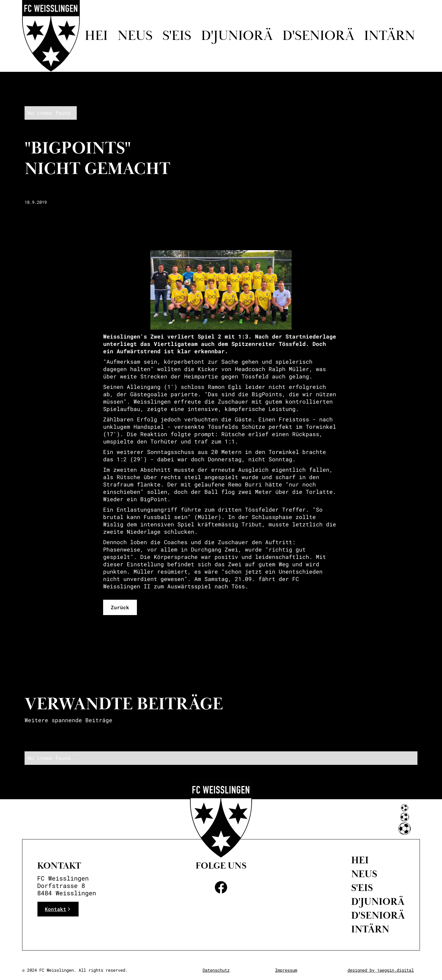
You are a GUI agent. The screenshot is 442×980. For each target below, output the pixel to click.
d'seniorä (318, 36)
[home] (51, 36)
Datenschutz (216, 970)
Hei (96, 36)
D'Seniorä (378, 916)
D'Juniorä (378, 902)
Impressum (286, 970)
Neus (135, 36)
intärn (390, 36)
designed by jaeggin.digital (381, 970)
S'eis (177, 36)
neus (364, 874)
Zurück (120, 607)
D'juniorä (237, 36)
